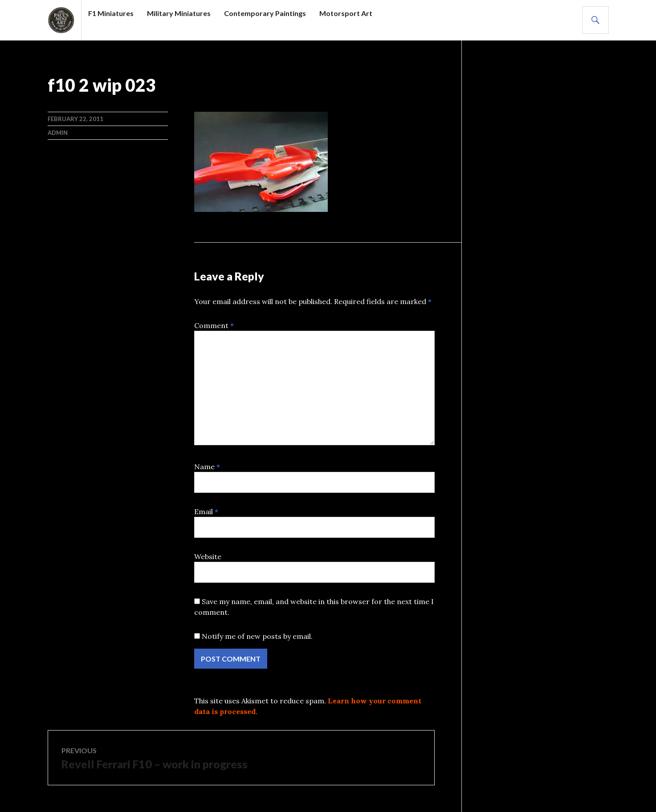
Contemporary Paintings (265, 13)
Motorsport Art (346, 13)
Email (206, 512)
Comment (214, 325)
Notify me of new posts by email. (257, 636)
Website (208, 556)
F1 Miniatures (111, 13)
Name (207, 467)
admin (58, 133)
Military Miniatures (179, 13)
